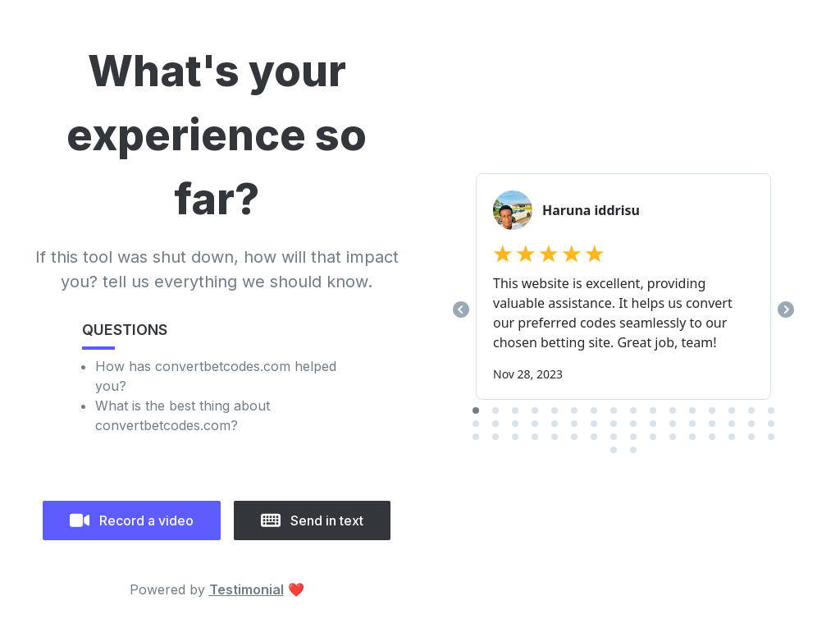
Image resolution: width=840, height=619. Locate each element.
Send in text (312, 520)
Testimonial (247, 589)
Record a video (132, 520)
